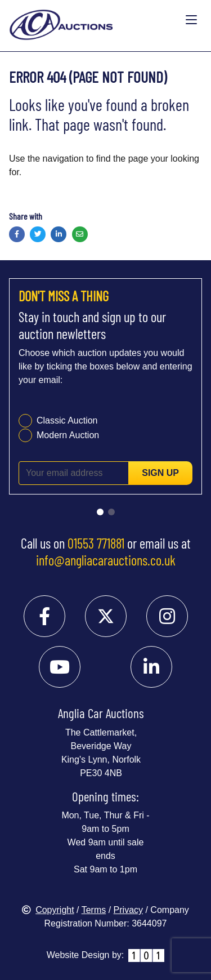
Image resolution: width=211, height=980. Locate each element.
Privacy (128, 910)
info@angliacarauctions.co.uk (106, 560)
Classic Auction (67, 420)
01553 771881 (96, 543)
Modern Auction (68, 435)
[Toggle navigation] (191, 20)
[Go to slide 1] (100, 512)
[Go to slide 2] (111, 512)
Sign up (160, 473)
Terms (94, 910)
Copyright (48, 910)
